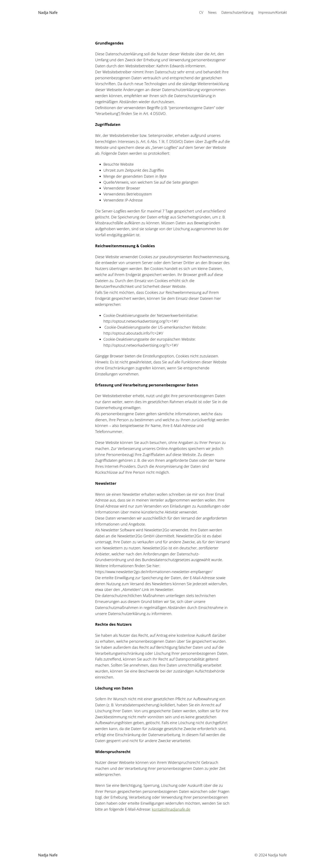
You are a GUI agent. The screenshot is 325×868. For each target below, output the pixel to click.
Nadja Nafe (48, 12)
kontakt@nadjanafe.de (171, 809)
